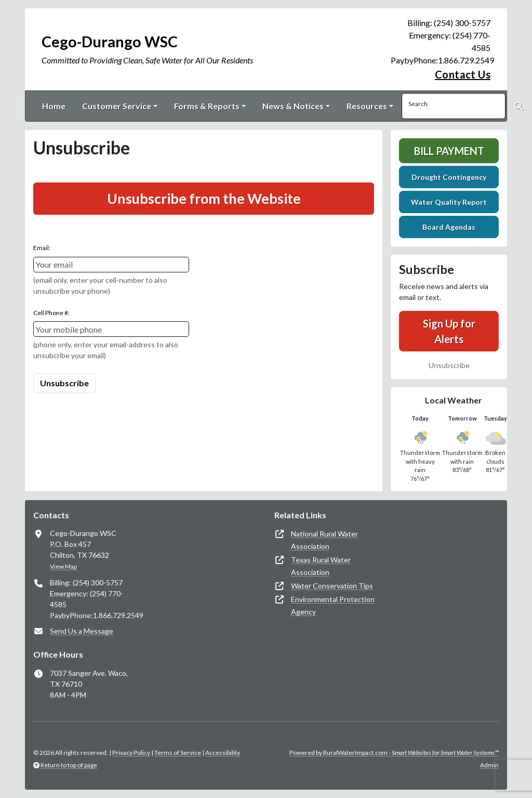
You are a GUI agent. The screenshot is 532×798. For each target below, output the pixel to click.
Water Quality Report (449, 202)
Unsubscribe (449, 365)
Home (54, 106)
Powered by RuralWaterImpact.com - (394, 753)
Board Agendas (449, 227)
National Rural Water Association (324, 540)
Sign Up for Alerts (449, 331)
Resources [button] (367, 106)
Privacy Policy (131, 753)
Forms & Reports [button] (207, 106)
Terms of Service (178, 753)
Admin (489, 765)
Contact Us (463, 74)
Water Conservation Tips (332, 586)
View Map (63, 566)
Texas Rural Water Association (321, 566)
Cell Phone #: (51, 313)
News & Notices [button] (293, 106)
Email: (42, 248)
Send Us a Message (82, 631)
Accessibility (223, 753)
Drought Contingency (449, 177)
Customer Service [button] (117, 106)
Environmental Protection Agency (333, 605)
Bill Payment (449, 151)
